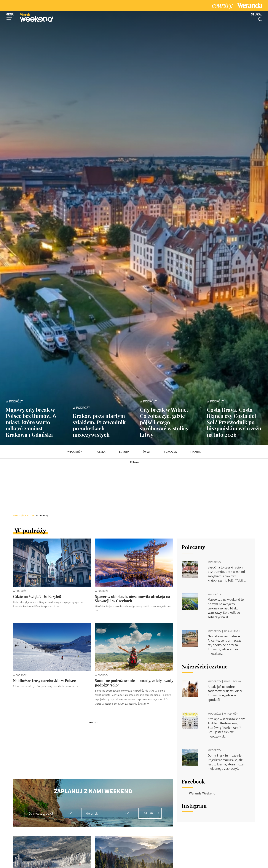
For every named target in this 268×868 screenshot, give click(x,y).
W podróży (75, 452)
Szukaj (149, 813)
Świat (146, 452)
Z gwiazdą (170, 452)
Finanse (196, 452)
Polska (100, 452)
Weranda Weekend (202, 793)
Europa (124, 452)
